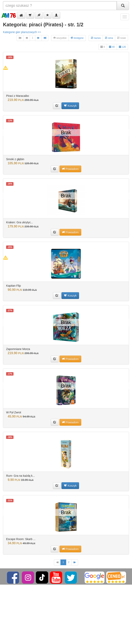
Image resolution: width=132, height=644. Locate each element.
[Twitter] (71, 577)
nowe (121, 38)
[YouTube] (56, 577)
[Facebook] (13, 577)
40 (112, 47)
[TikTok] (42, 577)
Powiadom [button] (70, 169)
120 (122, 47)
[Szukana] (60, 6)
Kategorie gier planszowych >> (22, 32)
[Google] (95, 577)
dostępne (77, 38)
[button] (21, 15)
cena (109, 38)
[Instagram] (28, 577)
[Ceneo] (116, 577)
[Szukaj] (123, 6)
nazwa (96, 38)
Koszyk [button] (70, 106)
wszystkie (60, 38)
